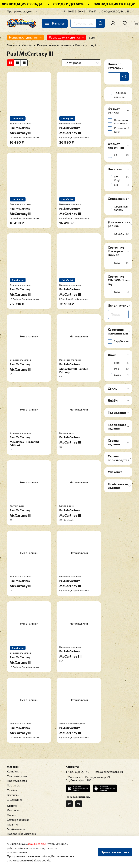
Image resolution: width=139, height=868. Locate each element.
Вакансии (13, 795)
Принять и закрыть (115, 852)
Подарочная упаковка (21, 834)
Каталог (55, 23)
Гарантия (13, 824)
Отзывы (12, 790)
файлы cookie (37, 844)
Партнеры (14, 785)
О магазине (14, 799)
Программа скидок (20, 11)
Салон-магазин (17, 776)
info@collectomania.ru (109, 772)
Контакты (13, 771)
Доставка (13, 810)
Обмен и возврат (18, 820)
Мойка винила (16, 829)
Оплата (12, 815)
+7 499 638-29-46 (74, 11)
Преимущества (17, 781)
